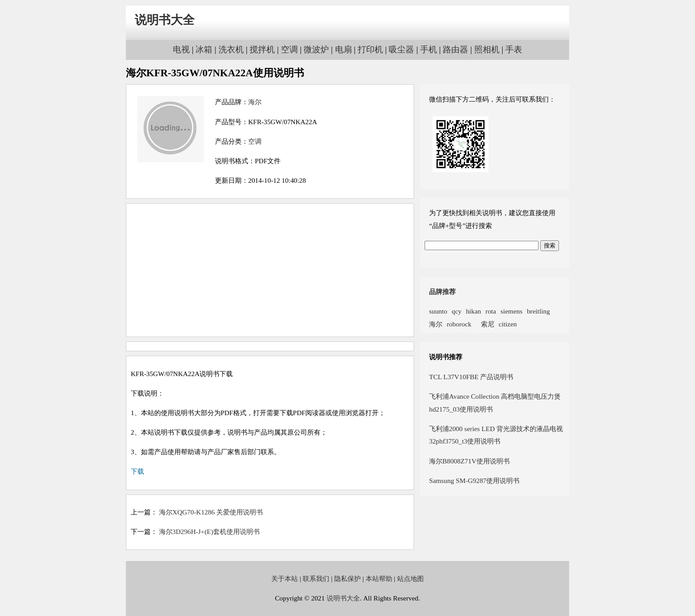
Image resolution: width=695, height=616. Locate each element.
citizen (508, 324)
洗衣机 (231, 49)
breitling (539, 311)
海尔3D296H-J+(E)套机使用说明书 (209, 532)
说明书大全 (165, 20)
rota (491, 311)
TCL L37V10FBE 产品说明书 (471, 377)
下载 (137, 471)
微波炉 (316, 49)
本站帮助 (379, 579)
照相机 (487, 49)
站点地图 (410, 579)
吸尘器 (401, 49)
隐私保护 (347, 579)
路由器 (455, 49)
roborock (459, 324)
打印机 (370, 49)
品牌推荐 (442, 292)
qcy (457, 311)
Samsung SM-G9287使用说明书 (474, 481)
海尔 (255, 102)
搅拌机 (262, 49)
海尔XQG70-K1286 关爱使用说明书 (211, 512)
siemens (511, 311)
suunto (438, 311)
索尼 (485, 324)
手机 (429, 49)
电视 (181, 49)
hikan (473, 311)
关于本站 (285, 579)
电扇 (344, 49)
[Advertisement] (270, 270)
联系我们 (316, 579)
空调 (289, 49)
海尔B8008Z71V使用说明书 (469, 461)
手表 (514, 49)
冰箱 (204, 49)
